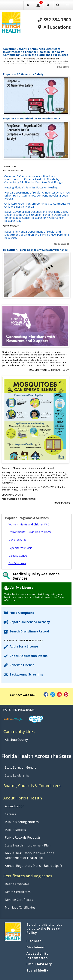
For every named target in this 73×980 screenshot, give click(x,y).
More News (61, 244)
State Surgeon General (21, 767)
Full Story (63, 67)
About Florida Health (23, 798)
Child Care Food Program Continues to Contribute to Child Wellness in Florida (37, 205)
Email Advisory (39, 964)
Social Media (37, 970)
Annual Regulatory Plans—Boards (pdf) (33, 866)
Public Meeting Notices (22, 822)
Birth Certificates (17, 884)
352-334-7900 (54, 20)
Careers (10, 814)
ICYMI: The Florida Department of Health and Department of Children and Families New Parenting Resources (37, 235)
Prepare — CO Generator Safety (23, 74)
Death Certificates (18, 892)
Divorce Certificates (19, 900)
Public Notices (15, 830)
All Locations (54, 27)
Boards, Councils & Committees (32, 786)
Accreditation (15, 806)
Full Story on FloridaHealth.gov (49, 370)
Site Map (34, 941)
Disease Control (18, 556)
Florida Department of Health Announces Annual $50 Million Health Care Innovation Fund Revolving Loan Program (37, 195)
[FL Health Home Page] (11, 22)
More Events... (63, 503)
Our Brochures (17, 540)
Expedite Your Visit (20, 548)
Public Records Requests (23, 837)
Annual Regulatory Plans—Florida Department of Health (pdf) (30, 855)
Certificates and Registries (28, 876)
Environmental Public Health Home (30, 532)
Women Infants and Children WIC (29, 524)
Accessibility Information (38, 956)
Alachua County (16, 740)
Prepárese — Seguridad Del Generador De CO (32, 119)
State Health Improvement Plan (28, 845)
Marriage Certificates (20, 907)
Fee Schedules (17, 563)
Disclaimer (36, 947)
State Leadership (17, 775)
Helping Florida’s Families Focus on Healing (31, 187)
